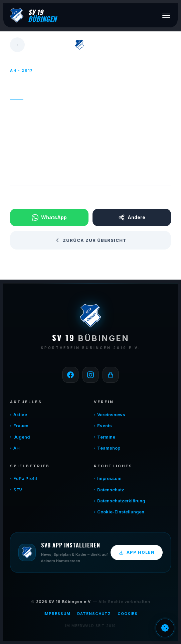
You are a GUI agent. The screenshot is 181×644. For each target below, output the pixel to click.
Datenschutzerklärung (121, 501)
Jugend (22, 437)
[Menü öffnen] (166, 15)
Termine (106, 437)
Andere (132, 217)
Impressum (109, 478)
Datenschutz (111, 490)
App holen (137, 552)
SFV (18, 490)
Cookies (128, 614)
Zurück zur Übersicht (91, 240)
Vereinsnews (111, 415)
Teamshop (109, 448)
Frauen (21, 426)
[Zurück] (17, 45)
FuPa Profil (25, 478)
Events (105, 426)
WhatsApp (49, 217)
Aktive (20, 415)
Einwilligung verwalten (165, 628)
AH (17, 448)
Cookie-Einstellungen (121, 512)
